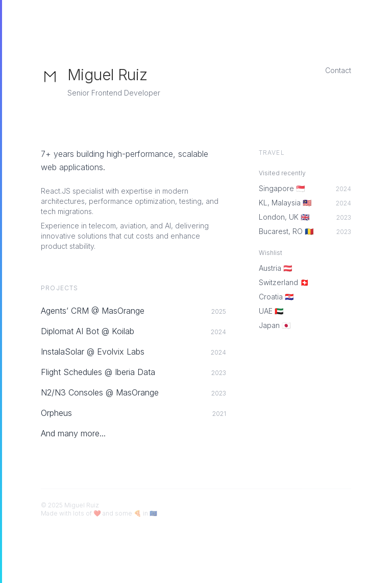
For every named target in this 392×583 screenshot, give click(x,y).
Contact (338, 70)
